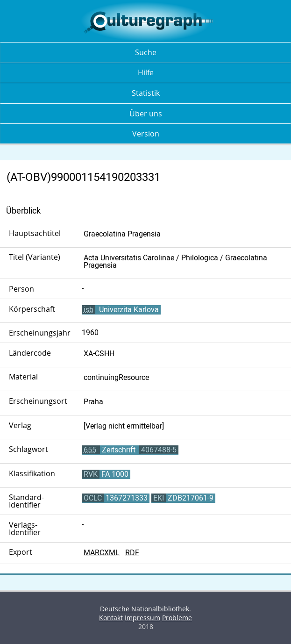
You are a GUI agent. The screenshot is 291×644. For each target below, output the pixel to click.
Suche (146, 52)
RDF (132, 553)
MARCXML (102, 553)
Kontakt (111, 618)
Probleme (177, 618)
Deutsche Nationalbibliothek (145, 609)
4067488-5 (159, 450)
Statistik (146, 93)
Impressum (142, 618)
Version (146, 134)
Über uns (146, 114)
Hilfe (146, 72)
